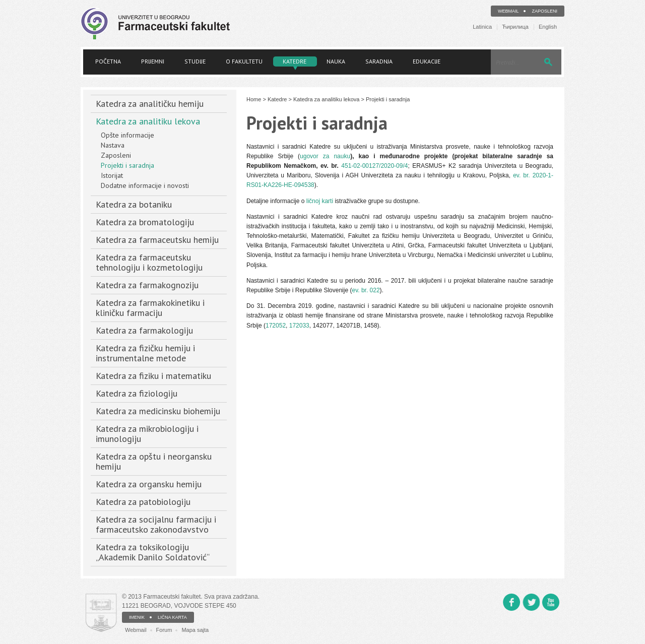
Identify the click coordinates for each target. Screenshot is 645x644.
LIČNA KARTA (172, 617)
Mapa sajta (195, 630)
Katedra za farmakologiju (144, 330)
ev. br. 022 (366, 290)
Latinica (482, 27)
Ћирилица (515, 27)
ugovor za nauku (325, 156)
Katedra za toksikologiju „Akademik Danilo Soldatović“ (153, 552)
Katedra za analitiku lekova (148, 121)
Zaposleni (544, 11)
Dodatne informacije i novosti (145, 185)
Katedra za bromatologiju (145, 222)
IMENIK (137, 617)
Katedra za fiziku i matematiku (153, 376)
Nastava (113, 145)
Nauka (336, 61)
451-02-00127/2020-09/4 (374, 166)
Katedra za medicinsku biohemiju (158, 411)
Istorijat (112, 175)
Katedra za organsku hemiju (149, 484)
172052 (276, 326)
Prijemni (153, 61)
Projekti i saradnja (127, 165)
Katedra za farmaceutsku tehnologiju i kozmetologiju (149, 262)
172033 (299, 326)
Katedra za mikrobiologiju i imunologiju (147, 434)
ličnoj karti (320, 201)
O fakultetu (244, 61)
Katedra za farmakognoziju (147, 285)
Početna (108, 61)
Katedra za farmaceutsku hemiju (157, 240)
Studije (195, 61)
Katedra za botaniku (134, 204)
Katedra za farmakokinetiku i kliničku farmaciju (150, 308)
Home (254, 99)
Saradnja (379, 61)
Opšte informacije (127, 135)
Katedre (295, 61)
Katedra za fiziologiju (137, 393)
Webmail (508, 11)
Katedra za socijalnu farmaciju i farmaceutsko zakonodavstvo (156, 524)
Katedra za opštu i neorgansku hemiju (154, 461)
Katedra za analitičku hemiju (150, 104)
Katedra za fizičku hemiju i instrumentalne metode (145, 353)
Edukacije (427, 61)
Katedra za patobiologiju (143, 502)
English (548, 27)
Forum (164, 630)
